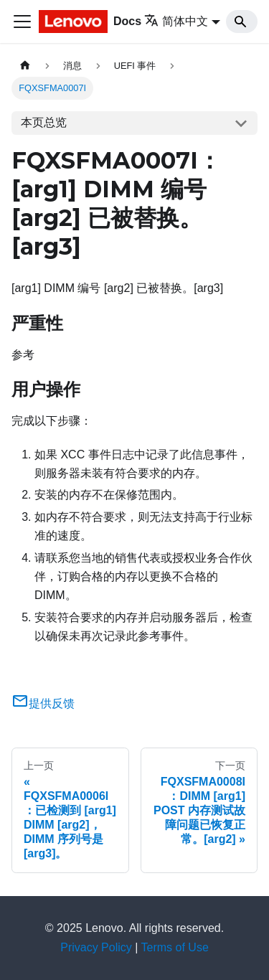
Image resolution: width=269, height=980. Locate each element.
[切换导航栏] (22, 22)
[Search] (242, 22)
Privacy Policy (96, 947)
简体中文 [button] (176, 21)
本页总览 (44, 122)
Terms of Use (175, 947)
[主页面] (25, 66)
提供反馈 (43, 703)
